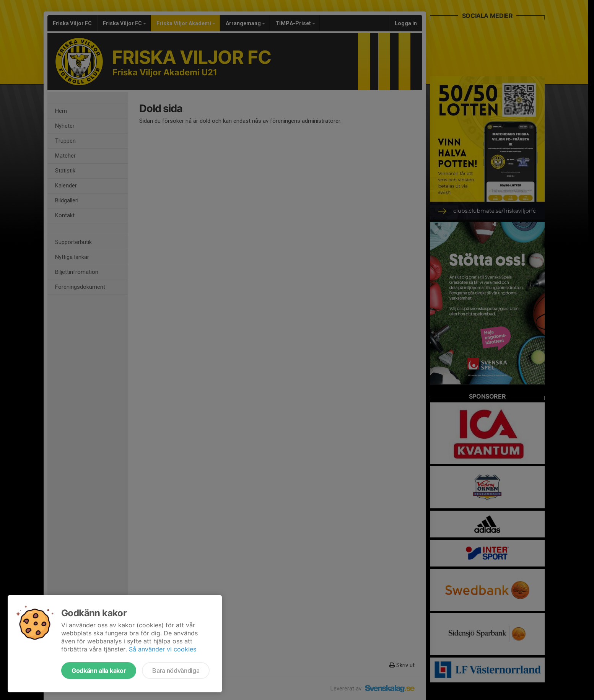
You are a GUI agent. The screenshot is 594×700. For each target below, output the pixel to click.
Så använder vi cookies (163, 649)
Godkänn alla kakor (99, 671)
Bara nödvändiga (176, 671)
